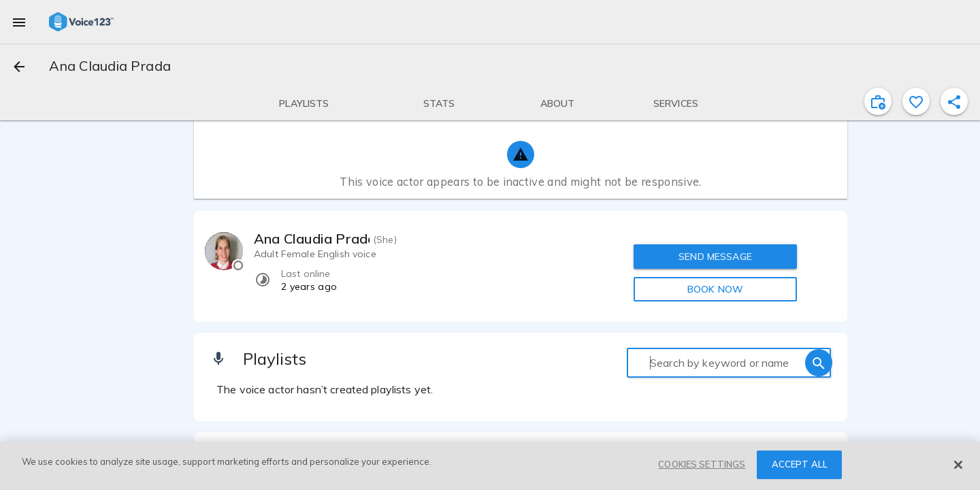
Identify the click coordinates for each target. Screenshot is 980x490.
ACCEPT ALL (800, 464)
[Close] (958, 465)
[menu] (19, 22)
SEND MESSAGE (715, 257)
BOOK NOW (715, 289)
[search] (819, 363)
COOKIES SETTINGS (702, 464)
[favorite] (916, 101)
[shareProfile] (954, 101)
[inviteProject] (878, 101)
